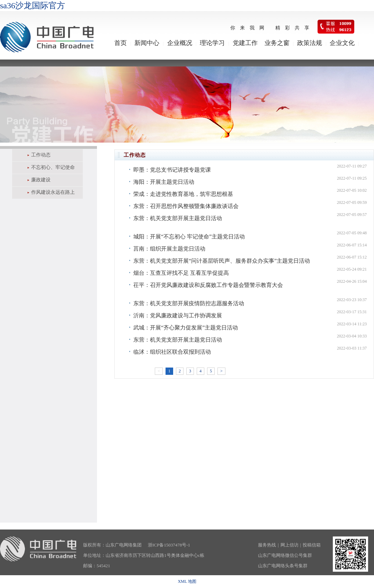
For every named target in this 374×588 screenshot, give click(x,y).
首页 (121, 43)
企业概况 (180, 43)
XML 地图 (187, 581)
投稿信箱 (312, 545)
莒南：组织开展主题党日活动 (169, 249)
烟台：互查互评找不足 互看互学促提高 (181, 273)
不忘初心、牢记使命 (53, 167)
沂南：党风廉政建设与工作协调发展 (178, 315)
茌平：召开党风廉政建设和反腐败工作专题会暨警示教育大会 (208, 285)
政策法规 (310, 43)
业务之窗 (277, 43)
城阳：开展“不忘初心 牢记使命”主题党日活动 (189, 237)
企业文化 (342, 43)
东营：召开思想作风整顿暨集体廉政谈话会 (186, 206)
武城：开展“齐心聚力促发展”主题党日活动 (186, 328)
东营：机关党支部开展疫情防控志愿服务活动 (189, 303)
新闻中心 (147, 43)
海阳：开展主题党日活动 (164, 182)
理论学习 (212, 43)
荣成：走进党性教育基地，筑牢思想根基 (183, 194)
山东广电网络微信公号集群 (285, 555)
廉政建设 (41, 180)
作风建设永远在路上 (53, 192)
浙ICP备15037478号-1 (169, 545)
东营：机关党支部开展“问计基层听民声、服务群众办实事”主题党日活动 (222, 261)
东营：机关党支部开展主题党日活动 (178, 218)
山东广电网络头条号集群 (283, 566)
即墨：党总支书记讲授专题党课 (172, 170)
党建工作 (245, 43)
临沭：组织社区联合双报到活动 (172, 352)
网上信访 (290, 545)
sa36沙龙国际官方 (33, 6)
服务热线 (267, 545)
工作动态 (41, 155)
